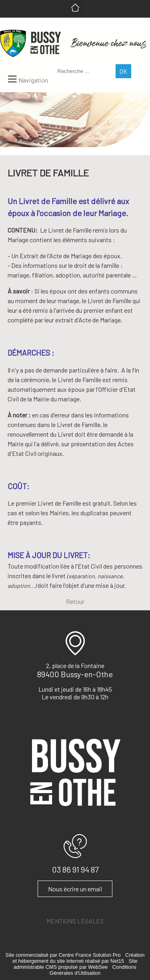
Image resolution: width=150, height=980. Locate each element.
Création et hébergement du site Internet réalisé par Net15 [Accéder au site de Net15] (78, 958)
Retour (75, 601)
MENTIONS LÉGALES (75, 921)
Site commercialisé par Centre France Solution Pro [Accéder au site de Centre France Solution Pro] (63, 955)
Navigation (33, 80)
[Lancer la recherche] (123, 71)
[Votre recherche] (84, 71)
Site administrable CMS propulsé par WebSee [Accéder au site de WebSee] (76, 964)
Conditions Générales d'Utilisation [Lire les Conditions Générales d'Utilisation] (93, 970)
